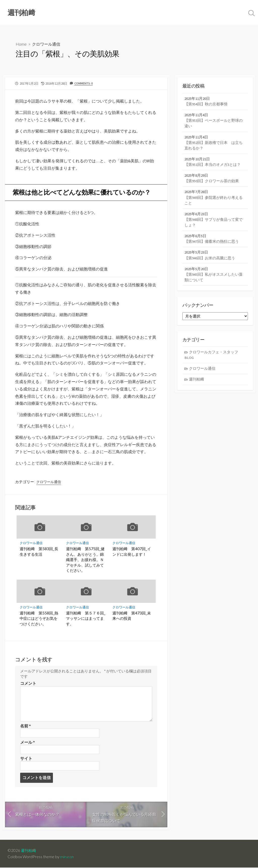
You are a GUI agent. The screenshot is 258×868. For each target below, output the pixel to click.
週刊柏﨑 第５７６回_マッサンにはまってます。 (86, 618)
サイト (26, 759)
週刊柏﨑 (197, 382)
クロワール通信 (46, 44)
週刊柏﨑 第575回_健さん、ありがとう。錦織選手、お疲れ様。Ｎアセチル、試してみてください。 (85, 560)
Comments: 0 (84, 83)
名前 (25, 726)
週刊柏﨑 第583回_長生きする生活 (39, 551)
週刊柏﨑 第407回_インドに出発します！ (132, 551)
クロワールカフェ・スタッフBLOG (211, 358)
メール (27, 742)
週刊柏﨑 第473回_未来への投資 (132, 616)
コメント (28, 684)
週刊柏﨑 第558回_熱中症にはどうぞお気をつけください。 (39, 618)
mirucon (67, 857)
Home (21, 44)
